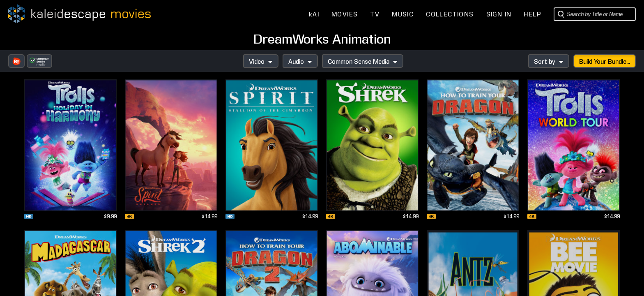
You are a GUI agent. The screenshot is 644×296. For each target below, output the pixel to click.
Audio (300, 62)
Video (261, 62)
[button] (16, 61)
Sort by (549, 62)
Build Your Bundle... (605, 62)
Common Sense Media (363, 62)
